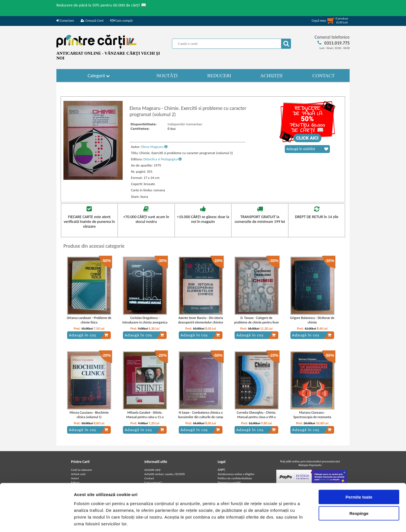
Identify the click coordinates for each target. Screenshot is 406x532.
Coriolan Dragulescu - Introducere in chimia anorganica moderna (145, 323)
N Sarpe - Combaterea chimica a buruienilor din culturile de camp (201, 415)
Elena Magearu (154, 147)
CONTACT (324, 76)
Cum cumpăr (122, 21)
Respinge (359, 488)
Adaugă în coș (89, 335)
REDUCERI (219, 76)
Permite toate (359, 471)
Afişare (282, 521)
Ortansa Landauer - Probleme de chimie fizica (89, 320)
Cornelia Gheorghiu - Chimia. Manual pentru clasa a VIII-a (257, 415)
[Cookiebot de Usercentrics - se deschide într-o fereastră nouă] (37, 521)
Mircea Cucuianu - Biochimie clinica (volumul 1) (89, 415)
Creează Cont (92, 21)
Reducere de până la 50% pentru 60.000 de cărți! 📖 (101, 5)
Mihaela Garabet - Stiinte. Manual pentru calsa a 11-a (145, 415)
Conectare (65, 21)
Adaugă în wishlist (307, 149)
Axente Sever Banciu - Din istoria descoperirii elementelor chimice (201, 320)
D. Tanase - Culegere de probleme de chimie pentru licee (256, 320)
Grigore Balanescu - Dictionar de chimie (312, 320)
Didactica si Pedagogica (163, 159)
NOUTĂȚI (167, 76)
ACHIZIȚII (271, 76)
